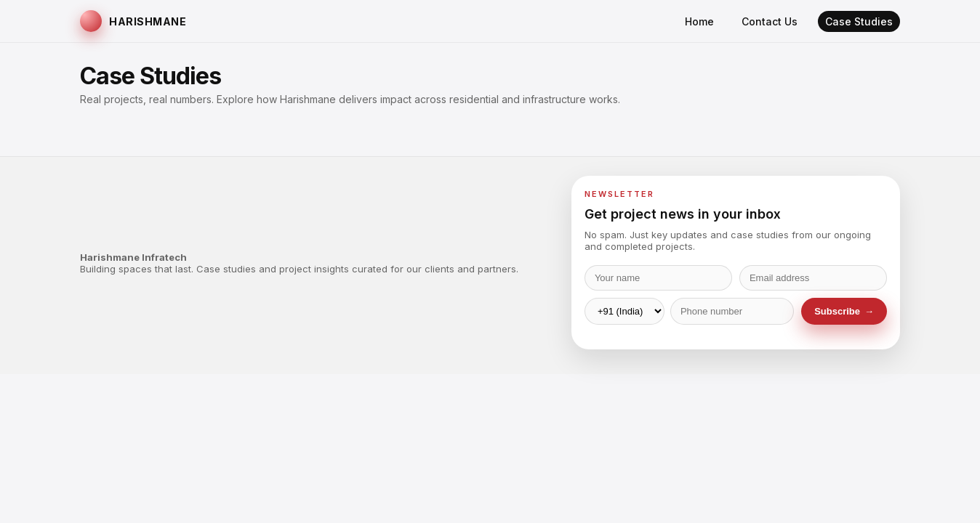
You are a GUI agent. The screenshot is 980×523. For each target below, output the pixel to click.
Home (699, 21)
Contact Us (770, 21)
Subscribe (844, 311)
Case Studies (859, 21)
